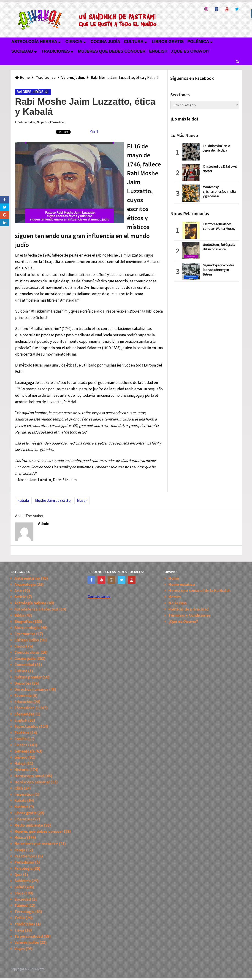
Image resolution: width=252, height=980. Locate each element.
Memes (175, 597)
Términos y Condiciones (190, 615)
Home (174, 578)
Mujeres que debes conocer (112, 51)
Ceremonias (25, 634)
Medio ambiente (29, 825)
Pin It (94, 131)
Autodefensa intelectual (36, 609)
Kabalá (20, 800)
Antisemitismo (27, 578)
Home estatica (182, 584)
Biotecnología (27, 628)
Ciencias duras (27, 652)
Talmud (21, 905)
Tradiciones (56, 51)
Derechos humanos (31, 689)
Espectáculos (26, 726)
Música (20, 837)
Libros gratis (168, 42)
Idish (19, 788)
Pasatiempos (26, 856)
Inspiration (24, 794)
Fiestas (21, 745)
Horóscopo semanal (32, 782)
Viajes (20, 949)
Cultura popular (28, 677)
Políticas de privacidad (188, 609)
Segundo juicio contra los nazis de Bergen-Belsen (218, 270)
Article (20, 597)
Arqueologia (25, 584)
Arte (18, 590)
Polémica (198, 42)
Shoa (19, 893)
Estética (22, 732)
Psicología (23, 868)
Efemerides (57, 122)
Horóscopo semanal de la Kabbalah (200, 590)
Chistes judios (27, 640)
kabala (23, 501)
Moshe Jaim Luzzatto (53, 501)
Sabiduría (23, 881)
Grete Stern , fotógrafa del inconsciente (219, 247)
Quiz (18, 874)
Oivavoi (40, 969)
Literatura (23, 819)
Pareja (20, 850)
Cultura (134, 42)
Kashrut (21, 807)
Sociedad (22, 51)
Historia (21, 770)
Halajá (20, 763)
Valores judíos (30, 92)
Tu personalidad (29, 936)
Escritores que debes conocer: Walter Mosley (219, 226)
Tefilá (20, 918)
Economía (23, 695)
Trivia (19, 930)
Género (21, 757)
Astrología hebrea (34, 42)
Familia (20, 739)
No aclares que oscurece (36, 844)
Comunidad (24, 665)
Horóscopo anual (29, 776)
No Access (178, 603)
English (158, 51)
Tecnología (24, 912)
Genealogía (24, 751)
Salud (19, 887)
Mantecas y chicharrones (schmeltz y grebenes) (219, 191)
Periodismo (24, 862)
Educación (23, 702)
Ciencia (74, 42)
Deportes (23, 683)
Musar (82, 501)
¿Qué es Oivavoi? (190, 51)
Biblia (19, 615)
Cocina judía (105, 42)
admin (44, 524)
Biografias (43, 122)
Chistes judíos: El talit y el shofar (220, 169)
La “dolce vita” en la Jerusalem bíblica (216, 148)
